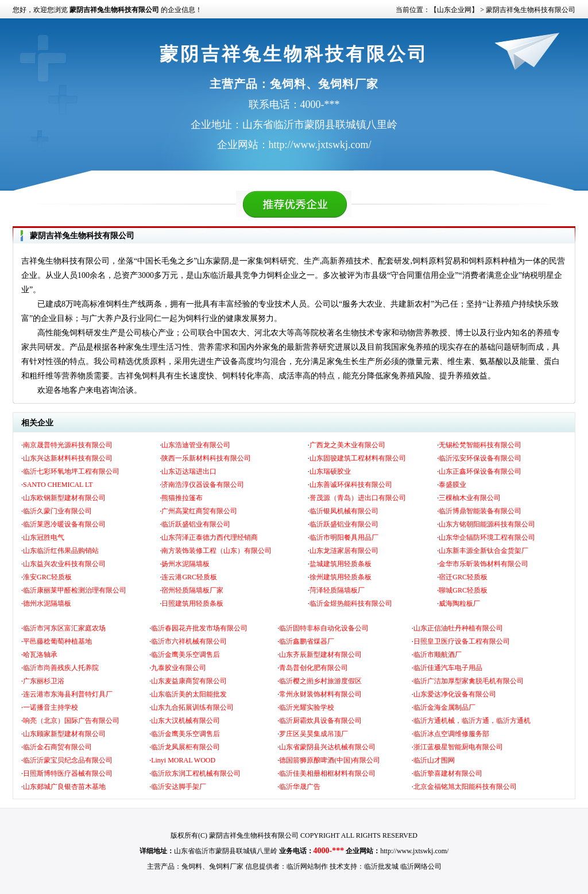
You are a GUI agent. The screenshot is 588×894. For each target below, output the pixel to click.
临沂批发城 (381, 866)
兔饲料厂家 (226, 866)
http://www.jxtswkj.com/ (414, 851)
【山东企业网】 (454, 10)
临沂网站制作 (307, 866)
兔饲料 (192, 866)
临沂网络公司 (421, 866)
